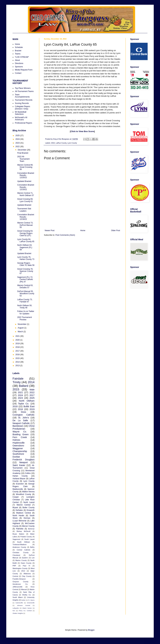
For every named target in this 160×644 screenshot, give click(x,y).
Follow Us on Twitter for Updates (26, 312)
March (21, 332)
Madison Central (24, 513)
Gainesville (19, 603)
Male (32, 390)
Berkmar (31, 529)
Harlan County (20, 476)
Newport (24, 462)
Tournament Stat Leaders (24, 210)
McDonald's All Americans (21, 119)
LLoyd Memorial (19, 521)
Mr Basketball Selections (21, 113)
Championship (20, 451)
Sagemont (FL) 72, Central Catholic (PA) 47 (25, 279)
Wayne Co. (20, 432)
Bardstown (18, 426)
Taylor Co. (24, 404)
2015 (18, 358)
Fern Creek (20, 437)
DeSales (19, 510)
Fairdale (18, 379)
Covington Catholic (24, 415)
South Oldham (24, 542)
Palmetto (20, 529)
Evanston (20, 484)
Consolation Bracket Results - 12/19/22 (26, 187)
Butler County (29, 508)
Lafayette (16, 608)
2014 (18, 362)
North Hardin (18, 516)
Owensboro (18, 446)
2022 (53, 143)
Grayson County (20, 582)
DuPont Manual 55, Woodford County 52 (26, 294)
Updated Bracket (24, 181)
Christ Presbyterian (24, 427)
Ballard (24, 386)
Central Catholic (23, 550)
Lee (33, 558)
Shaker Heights (18, 613)
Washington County (20, 568)
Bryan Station (18, 534)
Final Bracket (23, 153)
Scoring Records (22, 103)
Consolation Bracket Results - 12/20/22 (26, 175)
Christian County (21, 552)
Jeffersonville (17, 587)
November (22, 324)
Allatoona (27, 574)
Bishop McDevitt (24, 531)
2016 (18, 355)
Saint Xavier (19, 465)
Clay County (27, 576)
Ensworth (31, 510)
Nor (14, 611)
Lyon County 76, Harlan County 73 (26, 258)
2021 (18, 336)
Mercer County (28, 526)
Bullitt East (29, 406)
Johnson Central (24, 605)
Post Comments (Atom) (65, 235)
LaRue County (61, 143)
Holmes (16, 440)
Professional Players (23, 123)
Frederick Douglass (24, 460)
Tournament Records (24, 100)
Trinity (17, 382)
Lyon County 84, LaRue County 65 (26, 240)
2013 (18, 366)
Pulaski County (26, 537)
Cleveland (16, 555)
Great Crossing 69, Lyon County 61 (25, 200)
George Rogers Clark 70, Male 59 (26, 264)
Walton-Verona (28, 492)
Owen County (26, 563)
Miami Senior (27, 608)
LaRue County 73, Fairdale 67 (25, 301)
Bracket (18, 51)
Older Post (116, 230)
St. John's (24, 418)
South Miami (18, 597)
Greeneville (31, 603)
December (22, 150)
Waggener (18, 448)
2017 (18, 351)
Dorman (27, 518)
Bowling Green (21, 434)
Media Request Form (24, 70)
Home (83, 230)
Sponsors (19, 67)
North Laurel (29, 502)
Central (15, 576)
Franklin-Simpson (19, 579)
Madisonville (18, 489)
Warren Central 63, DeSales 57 (25, 286)
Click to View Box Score (82, 131)
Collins (28, 473)
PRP (14, 566)
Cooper (16, 497)
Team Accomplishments (22, 96)
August (21, 328)
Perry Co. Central (25, 611)
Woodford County (24, 494)
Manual (24, 589)
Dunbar (16, 457)
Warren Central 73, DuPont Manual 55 (25, 225)
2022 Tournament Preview (25, 318)
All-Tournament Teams (24, 91)
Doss (24, 412)
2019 (18, 344)
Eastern (25, 558)
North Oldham (27, 401)
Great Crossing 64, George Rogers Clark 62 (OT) (25, 233)
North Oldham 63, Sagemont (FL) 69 (25, 247)
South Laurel (29, 539)
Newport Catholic (21, 423)
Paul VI (26, 566)
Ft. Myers (31, 600)
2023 (18, 143)
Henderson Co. (20, 584)
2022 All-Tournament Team (23, 159)
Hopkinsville (19, 443)
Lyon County (72, 143)
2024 (18, 139)
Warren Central (24, 505)
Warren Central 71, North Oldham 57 (26, 194)
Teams (18, 54)
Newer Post (50, 230)
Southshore (18, 454)
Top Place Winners (23, 88)
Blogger (91, 630)
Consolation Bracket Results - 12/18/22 (26, 217)
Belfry (32, 547)
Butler (23, 600)
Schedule (19, 47)
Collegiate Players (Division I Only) (23, 108)
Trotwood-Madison (20, 544)
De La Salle (20, 420)
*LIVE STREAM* (22, 57)
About (17, 60)
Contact (18, 73)
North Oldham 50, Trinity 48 (25, 307)
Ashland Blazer (19, 479)
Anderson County (19, 547)
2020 (18, 340)
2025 (18, 136)
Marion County (21, 560)
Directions (19, 63)
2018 (18, 347)
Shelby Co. (27, 595)
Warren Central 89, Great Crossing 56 (25, 167)
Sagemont (16, 539)
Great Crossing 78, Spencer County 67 (25, 271)
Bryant (15, 508)
